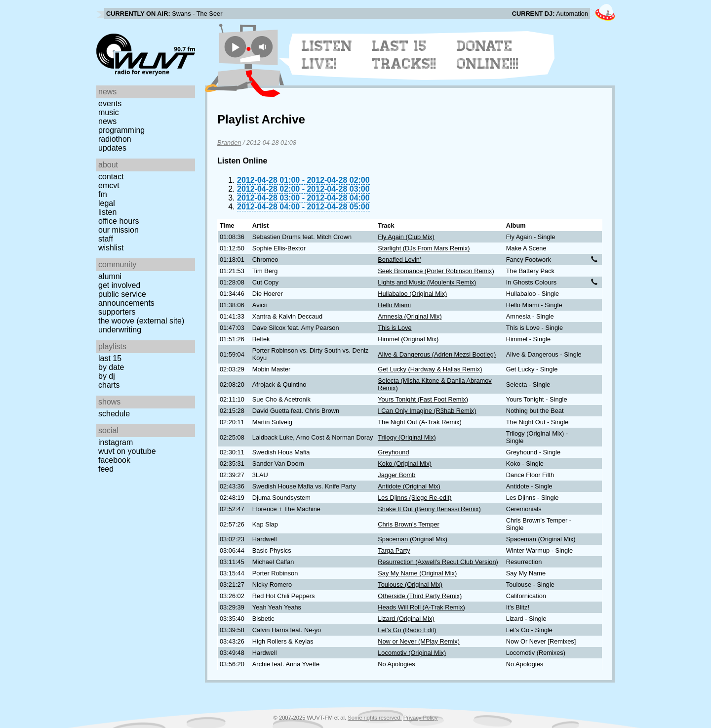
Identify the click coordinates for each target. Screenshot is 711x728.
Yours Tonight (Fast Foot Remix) (423, 399)
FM (103, 194)
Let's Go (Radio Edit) (407, 630)
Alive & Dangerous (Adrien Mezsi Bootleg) (437, 354)
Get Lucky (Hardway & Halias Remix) (430, 369)
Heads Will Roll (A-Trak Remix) (421, 607)
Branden (229, 142)
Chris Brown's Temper (409, 524)
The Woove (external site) (141, 321)
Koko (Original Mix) (405, 464)
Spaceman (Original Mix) (413, 539)
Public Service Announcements (126, 299)
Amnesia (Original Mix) (410, 316)
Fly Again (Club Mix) (406, 237)
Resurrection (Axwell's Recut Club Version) (438, 562)
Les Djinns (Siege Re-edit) (415, 498)
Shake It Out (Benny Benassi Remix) (429, 509)
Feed (106, 469)
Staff (106, 239)
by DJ (107, 376)
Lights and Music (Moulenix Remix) (427, 282)
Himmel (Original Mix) (408, 339)
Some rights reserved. (375, 718)
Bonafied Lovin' (399, 260)
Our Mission (118, 230)
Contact (111, 177)
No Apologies (396, 664)
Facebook (114, 460)
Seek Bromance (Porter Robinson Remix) (436, 271)
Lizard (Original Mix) (406, 619)
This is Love (395, 328)
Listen (107, 212)
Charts (109, 385)
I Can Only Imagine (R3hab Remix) (427, 411)
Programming (121, 130)
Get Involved (119, 285)
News (107, 121)
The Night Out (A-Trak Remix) (419, 422)
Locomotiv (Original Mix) (412, 653)
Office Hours (118, 221)
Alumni (110, 276)
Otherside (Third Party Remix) (420, 596)
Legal (107, 203)
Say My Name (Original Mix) (417, 573)
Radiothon (115, 139)
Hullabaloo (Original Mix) (412, 294)
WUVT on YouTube (127, 451)
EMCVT (109, 185)
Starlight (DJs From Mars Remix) (424, 248)
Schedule (114, 414)
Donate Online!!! (488, 55)
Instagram (116, 442)
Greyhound (393, 452)
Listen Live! (327, 55)
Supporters (117, 312)
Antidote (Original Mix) (409, 486)
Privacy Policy (421, 718)
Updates (112, 148)
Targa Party (394, 550)
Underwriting (120, 330)
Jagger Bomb (396, 475)
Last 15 (110, 358)
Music (109, 112)
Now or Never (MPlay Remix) (419, 641)
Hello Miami (394, 305)
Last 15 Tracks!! (404, 55)
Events (110, 103)
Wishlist (111, 248)
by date (111, 367)
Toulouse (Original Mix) (410, 585)
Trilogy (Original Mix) (407, 437)
